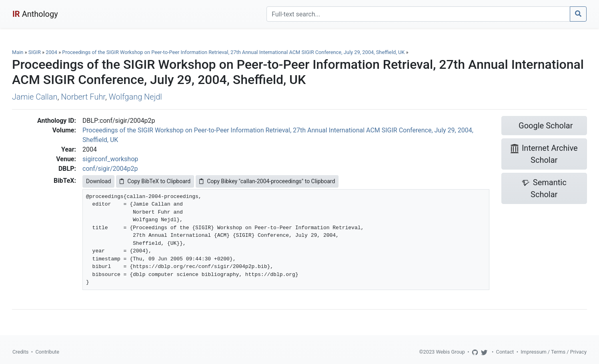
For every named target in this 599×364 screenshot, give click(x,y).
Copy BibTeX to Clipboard (155, 181)
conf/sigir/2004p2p (110, 169)
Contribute (47, 352)
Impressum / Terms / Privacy (554, 352)
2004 (51, 52)
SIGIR (35, 52)
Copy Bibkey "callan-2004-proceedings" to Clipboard (267, 181)
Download (98, 181)
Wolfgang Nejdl (135, 97)
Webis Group (450, 352)
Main (18, 52)
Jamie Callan (35, 97)
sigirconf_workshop (110, 159)
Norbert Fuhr (83, 97)
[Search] (418, 14)
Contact (505, 352)
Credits (20, 352)
